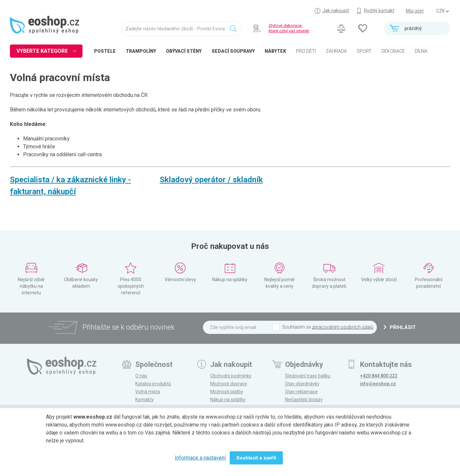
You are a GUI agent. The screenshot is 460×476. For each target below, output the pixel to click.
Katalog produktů (153, 384)
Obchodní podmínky (231, 376)
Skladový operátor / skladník (211, 180)
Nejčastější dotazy (304, 400)
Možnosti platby (227, 392)
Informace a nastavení (200, 458)
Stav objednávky (302, 384)
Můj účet (415, 11)
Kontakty (145, 400)
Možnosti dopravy (229, 384)
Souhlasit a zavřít (256, 458)
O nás (141, 376)
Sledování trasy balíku (308, 376)
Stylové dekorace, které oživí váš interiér (289, 28)
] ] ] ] (443, 11)
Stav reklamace (301, 392)
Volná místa (148, 392)
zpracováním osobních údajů (343, 327)
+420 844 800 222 (379, 376)
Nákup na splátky (228, 400)
